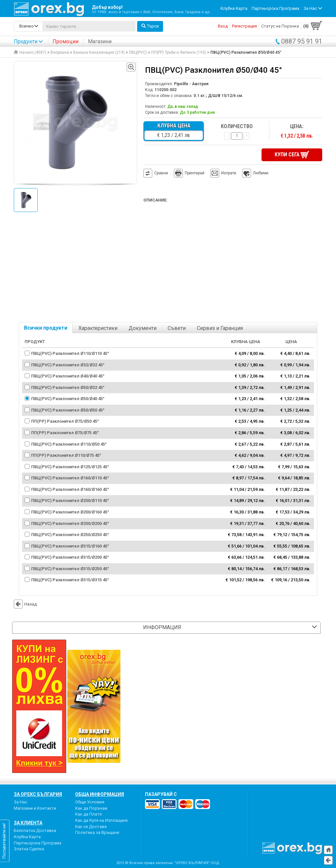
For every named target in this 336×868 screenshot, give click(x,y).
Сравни (161, 173)
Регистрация (244, 26)
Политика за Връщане (97, 832)
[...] (89, 26)
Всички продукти (46, 328)
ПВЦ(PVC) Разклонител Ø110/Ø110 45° (70, 353)
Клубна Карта (234, 8)
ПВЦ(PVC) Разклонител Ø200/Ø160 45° (70, 512)
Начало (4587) (30, 52)
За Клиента (28, 823)
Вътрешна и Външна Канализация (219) (88, 52)
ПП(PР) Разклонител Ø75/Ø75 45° (65, 433)
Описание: (155, 200)
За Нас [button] (313, 8)
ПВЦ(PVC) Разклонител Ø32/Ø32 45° (68, 365)
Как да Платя (88, 814)
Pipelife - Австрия (191, 84)
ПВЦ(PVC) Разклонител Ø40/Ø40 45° (68, 376)
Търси (150, 26)
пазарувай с (161, 794)
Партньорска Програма (275, 8)
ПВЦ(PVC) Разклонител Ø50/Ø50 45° (68, 410)
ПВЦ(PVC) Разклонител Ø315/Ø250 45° (70, 569)
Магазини (100, 41)
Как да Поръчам (91, 808)
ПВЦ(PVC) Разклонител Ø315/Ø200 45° (70, 557)
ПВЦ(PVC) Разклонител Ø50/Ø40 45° (68, 399)
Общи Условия (90, 802)
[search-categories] (28, 26)
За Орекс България (38, 794)
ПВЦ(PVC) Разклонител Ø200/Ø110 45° (70, 501)
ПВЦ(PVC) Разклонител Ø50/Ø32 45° (68, 387)
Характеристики (98, 328)
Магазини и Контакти (35, 808)
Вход (223, 26)
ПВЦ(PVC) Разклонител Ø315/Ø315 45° (70, 580)
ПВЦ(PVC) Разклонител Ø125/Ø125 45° (70, 467)
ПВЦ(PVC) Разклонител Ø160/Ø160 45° (70, 489)
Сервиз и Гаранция (220, 328)
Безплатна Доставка (35, 830)
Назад (25, 604)
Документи (143, 328)
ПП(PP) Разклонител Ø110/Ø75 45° (66, 455)
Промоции (65, 41)
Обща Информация (100, 794)
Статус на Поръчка (280, 26)
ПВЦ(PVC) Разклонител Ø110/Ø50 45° (69, 444)
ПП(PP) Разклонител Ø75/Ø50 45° (65, 421)
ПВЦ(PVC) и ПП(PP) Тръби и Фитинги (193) (168, 52)
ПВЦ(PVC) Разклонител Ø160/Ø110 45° (70, 478)
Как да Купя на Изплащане (101, 820)
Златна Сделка (29, 849)
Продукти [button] (28, 41)
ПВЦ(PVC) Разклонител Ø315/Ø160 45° (70, 546)
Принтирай (189, 173)
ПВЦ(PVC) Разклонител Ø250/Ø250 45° (70, 535)
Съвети (177, 328)
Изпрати (229, 173)
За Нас (21, 802)
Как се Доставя (91, 827)
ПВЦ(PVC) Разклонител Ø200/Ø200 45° (70, 523)
